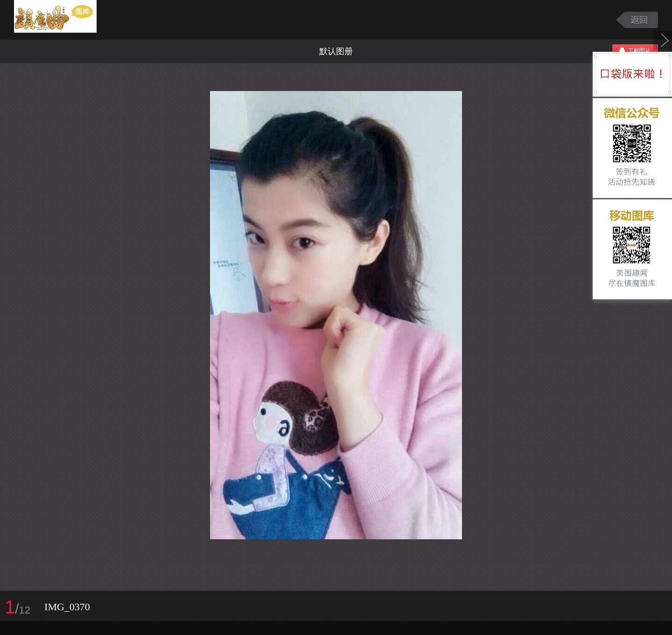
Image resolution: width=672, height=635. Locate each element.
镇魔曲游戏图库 (66, 20)
